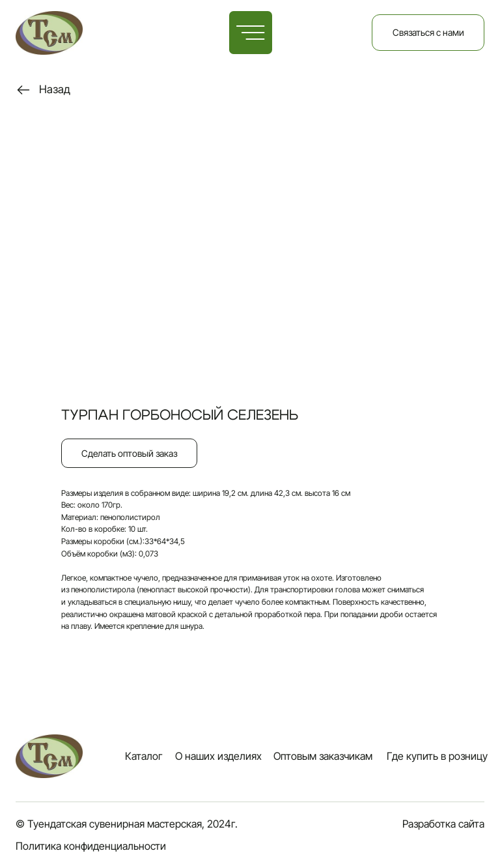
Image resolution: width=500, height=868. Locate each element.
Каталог (144, 756)
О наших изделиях (218, 756)
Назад (55, 89)
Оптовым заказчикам (323, 756)
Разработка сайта (443, 824)
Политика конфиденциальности (91, 846)
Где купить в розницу (437, 756)
